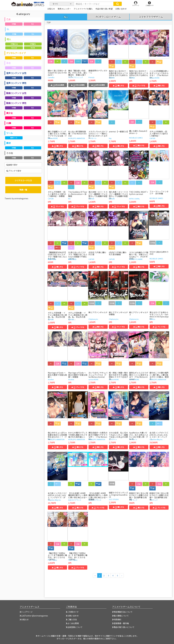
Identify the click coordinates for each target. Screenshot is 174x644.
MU (69, 199)
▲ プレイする (139, 86)
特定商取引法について (122, 612)
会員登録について (74, 627)
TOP (49, 22)
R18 (32, 24)
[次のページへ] (122, 575)
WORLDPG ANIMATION (77, 138)
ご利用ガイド (72, 612)
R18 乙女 (14, 48)
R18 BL (33, 48)
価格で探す (12, 165)
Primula (91, 77)
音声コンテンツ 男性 (16, 83)
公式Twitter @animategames (35, 616)
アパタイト (93, 138)
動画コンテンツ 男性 (16, 103)
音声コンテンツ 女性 (16, 73)
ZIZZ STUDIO (114, 499)
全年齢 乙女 (14, 44)
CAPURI (112, 78)
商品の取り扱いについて (123, 627)
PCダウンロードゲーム (108, 17)
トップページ (26, 612)
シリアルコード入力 (23, 180)
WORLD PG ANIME (136, 259)
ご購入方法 (71, 619)
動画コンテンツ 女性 (16, 93)
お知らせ (24, 619)
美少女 (10, 113)
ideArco (152, 319)
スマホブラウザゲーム (151, 17)
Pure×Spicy (52, 560)
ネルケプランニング (76, 77)
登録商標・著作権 (120, 623)
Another (51, 379)
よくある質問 (72, 623)
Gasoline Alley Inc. (156, 439)
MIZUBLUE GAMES (136, 138)
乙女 (8, 19)
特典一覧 (23, 190)
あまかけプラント (75, 500)
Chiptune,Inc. (93, 319)
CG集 (9, 123)
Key (110, 138)
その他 (10, 153)
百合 (8, 63)
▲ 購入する (118, 86)
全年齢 (14, 24)
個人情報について (120, 616)
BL (8, 29)
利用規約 (117, 619)
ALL (66, 17)
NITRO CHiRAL (134, 199)
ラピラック (133, 500)
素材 (8, 143)
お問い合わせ (72, 616)
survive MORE (154, 78)
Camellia (51, 77)
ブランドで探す (14, 171)
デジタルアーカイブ (16, 53)
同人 (9, 39)
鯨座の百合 (52, 259)
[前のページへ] (95, 575)
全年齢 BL (33, 44)
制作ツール (14, 138)
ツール (10, 133)
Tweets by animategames (16, 198)
